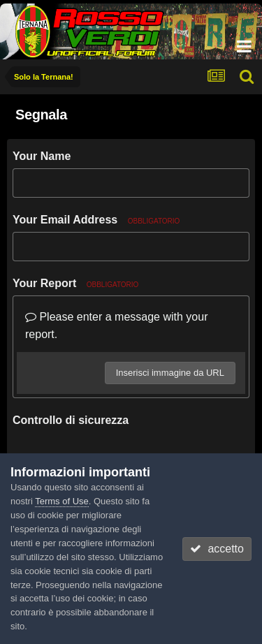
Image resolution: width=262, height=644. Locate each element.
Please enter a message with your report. (116, 326)
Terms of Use (62, 501)
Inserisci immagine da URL (170, 373)
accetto (217, 549)
